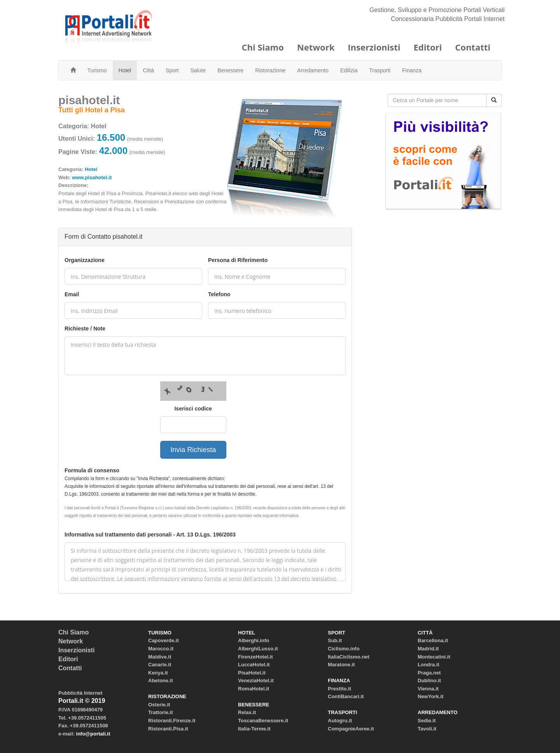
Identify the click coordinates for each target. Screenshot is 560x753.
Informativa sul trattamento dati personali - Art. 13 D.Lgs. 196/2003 (150, 535)
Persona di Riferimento (238, 260)
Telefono (219, 294)
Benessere (230, 70)
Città (148, 70)
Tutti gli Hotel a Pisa (92, 110)
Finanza (412, 70)
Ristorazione (270, 70)
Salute (198, 70)
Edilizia (349, 70)
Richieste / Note (85, 328)
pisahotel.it (89, 100)
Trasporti (380, 70)
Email (72, 294)
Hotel (125, 70)
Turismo (97, 70)
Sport (172, 70)
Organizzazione (85, 260)
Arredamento (313, 70)
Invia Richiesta (193, 450)
